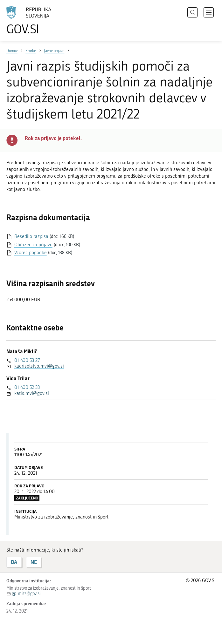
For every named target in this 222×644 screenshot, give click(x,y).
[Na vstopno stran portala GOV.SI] (38, 21)
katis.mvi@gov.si (32, 393)
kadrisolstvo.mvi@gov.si (39, 366)
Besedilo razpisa (31, 236)
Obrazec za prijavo (33, 245)
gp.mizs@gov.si (26, 594)
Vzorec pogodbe (31, 253)
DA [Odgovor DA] (14, 562)
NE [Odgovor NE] (34, 562)
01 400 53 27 (27, 360)
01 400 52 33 (27, 387)
